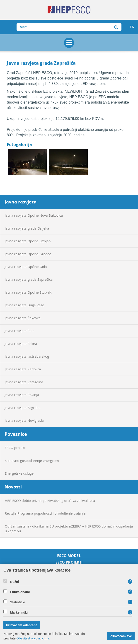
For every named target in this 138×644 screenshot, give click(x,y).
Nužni (15, 582)
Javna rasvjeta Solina (21, 344)
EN (132, 27)
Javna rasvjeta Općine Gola (26, 267)
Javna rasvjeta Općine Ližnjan (28, 241)
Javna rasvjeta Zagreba (23, 408)
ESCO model (69, 556)
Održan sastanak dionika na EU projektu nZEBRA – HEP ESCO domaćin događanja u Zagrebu (69, 529)
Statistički (18, 602)
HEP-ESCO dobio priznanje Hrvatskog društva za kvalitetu (50, 500)
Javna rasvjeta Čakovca (23, 318)
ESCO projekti (16, 448)
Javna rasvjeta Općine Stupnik (28, 292)
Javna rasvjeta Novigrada (24, 420)
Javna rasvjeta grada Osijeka (27, 228)
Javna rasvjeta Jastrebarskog (27, 356)
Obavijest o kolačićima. (33, 638)
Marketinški (19, 612)
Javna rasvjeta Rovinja (22, 395)
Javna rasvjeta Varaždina (24, 382)
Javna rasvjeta (21, 202)
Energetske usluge (19, 473)
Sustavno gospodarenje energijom (32, 461)
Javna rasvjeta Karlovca (23, 369)
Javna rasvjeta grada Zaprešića (29, 279)
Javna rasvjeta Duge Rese (24, 305)
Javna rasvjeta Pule (20, 331)
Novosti (13, 487)
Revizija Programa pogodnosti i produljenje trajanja (45, 513)
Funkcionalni (20, 592)
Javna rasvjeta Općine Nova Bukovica (34, 215)
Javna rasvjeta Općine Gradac (28, 254)
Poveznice (16, 434)
